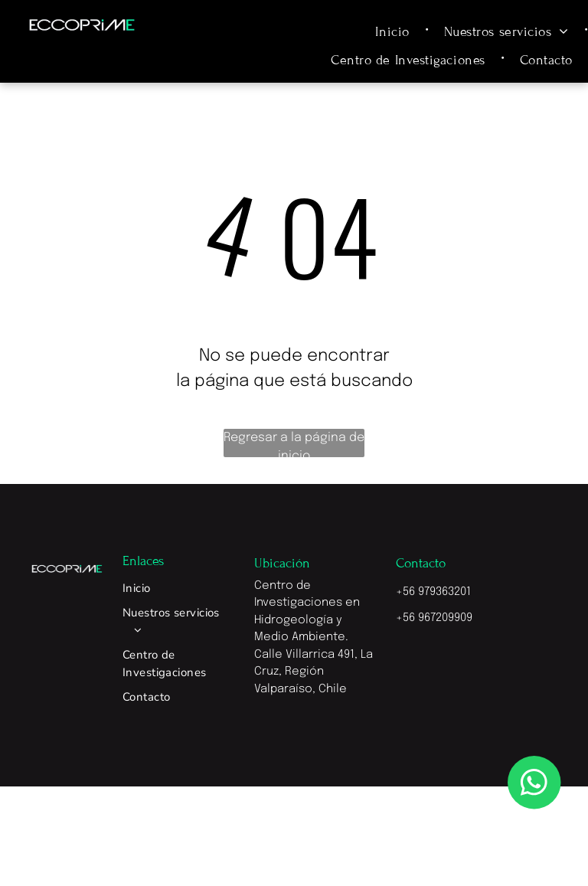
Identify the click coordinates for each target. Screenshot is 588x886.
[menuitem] (394, 31)
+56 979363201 (433, 592)
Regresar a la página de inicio (294, 444)
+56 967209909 (434, 618)
